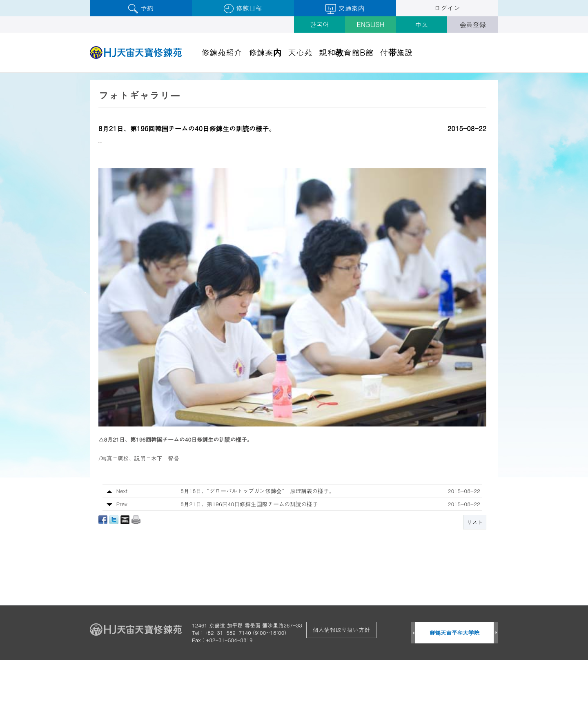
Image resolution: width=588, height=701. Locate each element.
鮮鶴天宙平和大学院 (455, 673)
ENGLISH (371, 24)
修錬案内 (265, 52)
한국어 (320, 24)
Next (496, 674)
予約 (141, 8)
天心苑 (300, 52)
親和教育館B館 (346, 52)
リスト (475, 563)
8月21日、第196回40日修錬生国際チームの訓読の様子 (249, 544)
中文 (422, 24)
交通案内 (345, 9)
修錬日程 (243, 8)
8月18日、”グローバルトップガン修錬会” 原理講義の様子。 (257, 532)
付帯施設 (396, 52)
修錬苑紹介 (222, 52)
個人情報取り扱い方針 (341, 670)
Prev (413, 674)
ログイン (447, 8)
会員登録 (473, 24)
